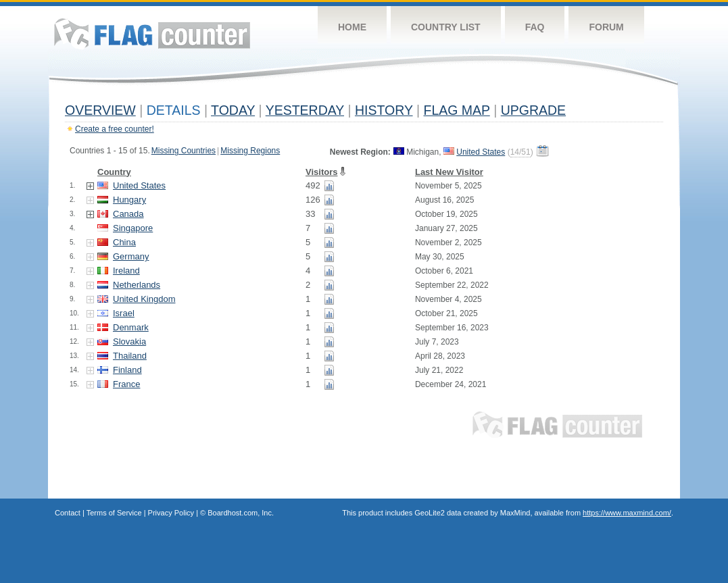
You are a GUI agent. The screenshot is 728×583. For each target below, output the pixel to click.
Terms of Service (114, 513)
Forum (606, 27)
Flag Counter (152, 33)
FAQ (535, 27)
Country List (446, 27)
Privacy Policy (171, 513)
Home (352, 27)
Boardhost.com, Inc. (241, 513)
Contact (68, 513)
